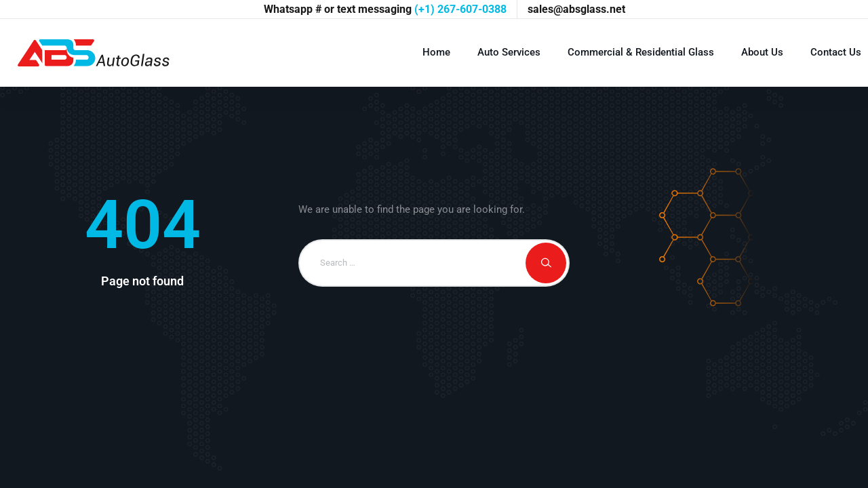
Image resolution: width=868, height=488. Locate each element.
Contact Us (836, 52)
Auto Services (509, 52)
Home (436, 52)
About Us (762, 52)
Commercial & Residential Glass (641, 52)
